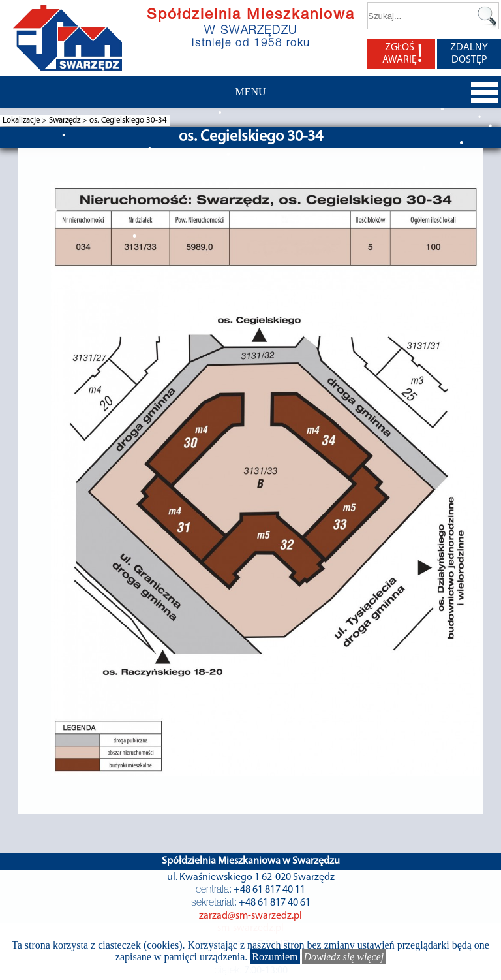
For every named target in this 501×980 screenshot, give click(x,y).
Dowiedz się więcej (344, 957)
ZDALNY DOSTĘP (469, 54)
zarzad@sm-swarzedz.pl (250, 916)
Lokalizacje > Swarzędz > (46, 120)
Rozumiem (275, 957)
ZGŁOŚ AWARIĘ (402, 54)
